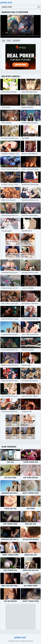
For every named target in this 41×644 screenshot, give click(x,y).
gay (4, 40)
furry (9, 40)
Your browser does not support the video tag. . (20, 26)
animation (16, 40)
